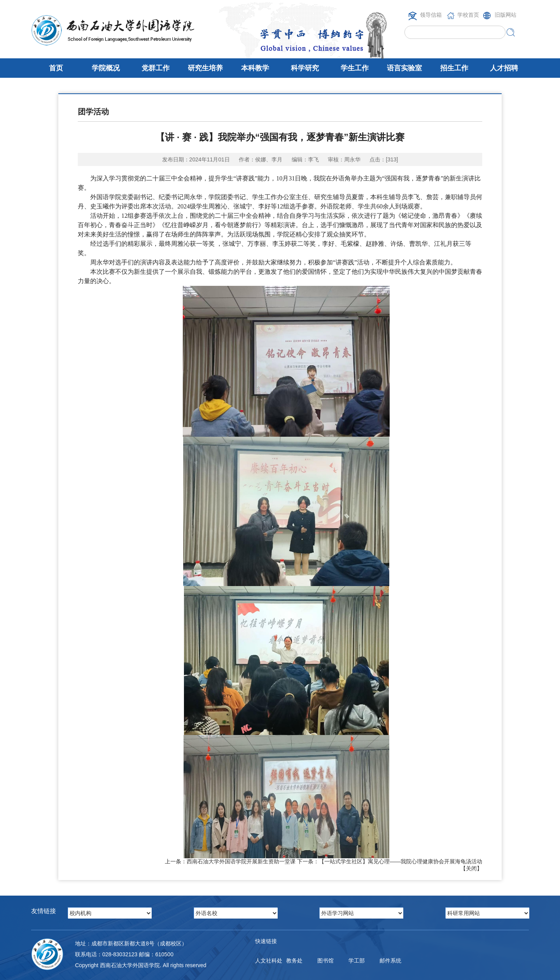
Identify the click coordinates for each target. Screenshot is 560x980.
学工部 (357, 961)
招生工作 (454, 68)
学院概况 (106, 68)
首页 (56, 68)
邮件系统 (390, 961)
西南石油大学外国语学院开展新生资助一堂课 (241, 861)
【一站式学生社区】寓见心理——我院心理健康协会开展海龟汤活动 (401, 861)
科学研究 (305, 68)
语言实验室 (404, 68)
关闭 (471, 868)
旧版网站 (506, 15)
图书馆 (325, 961)
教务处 (294, 961)
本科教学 (255, 68)
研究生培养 (205, 68)
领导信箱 (431, 15)
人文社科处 (269, 961)
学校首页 (468, 15)
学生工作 (355, 68)
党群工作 (156, 68)
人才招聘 (504, 68)
